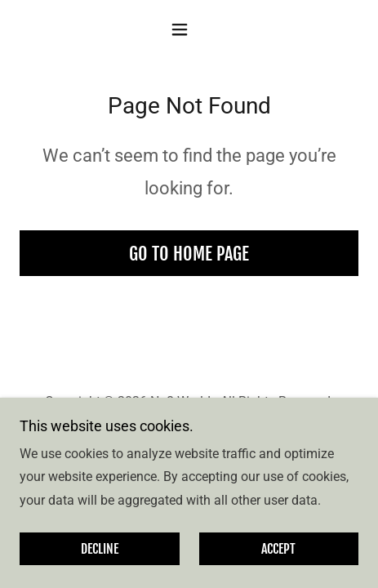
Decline (100, 549)
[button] (189, 29)
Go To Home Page (189, 254)
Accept (278, 549)
